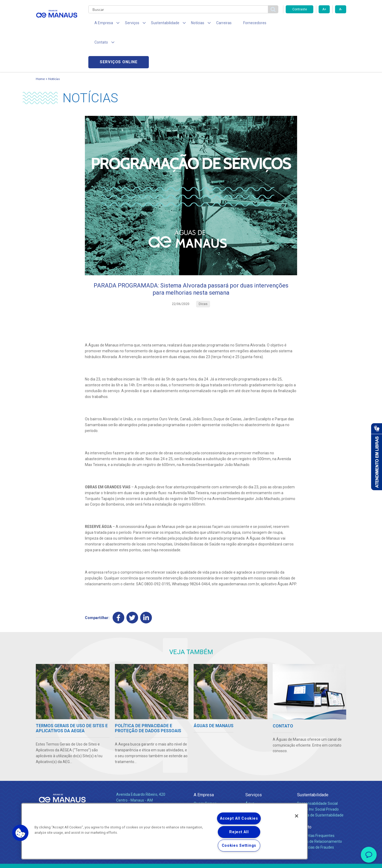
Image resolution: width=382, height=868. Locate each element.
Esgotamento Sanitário (265, 774)
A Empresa (204, 759)
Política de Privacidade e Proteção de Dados (191, 860)
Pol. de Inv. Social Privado (318, 774)
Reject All (239, 832)
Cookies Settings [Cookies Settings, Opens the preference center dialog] (239, 846)
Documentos (256, 785)
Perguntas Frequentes (316, 800)
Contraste (300, 9)
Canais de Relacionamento (320, 806)
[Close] (297, 816)
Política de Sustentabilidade (320, 780)
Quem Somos (205, 768)
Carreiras (212, 24)
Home (40, 41)
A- (340, 9)
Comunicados (205, 794)
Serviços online (316, 24)
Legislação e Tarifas (262, 780)
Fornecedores (240, 24)
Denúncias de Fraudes (316, 812)
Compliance (204, 774)
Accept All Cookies (239, 818)
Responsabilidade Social (317, 768)
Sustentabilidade (313, 759)
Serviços (254, 759)
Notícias (54, 41)
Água (250, 768)
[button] (20, 833)
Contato (304, 791)
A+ (324, 9)
